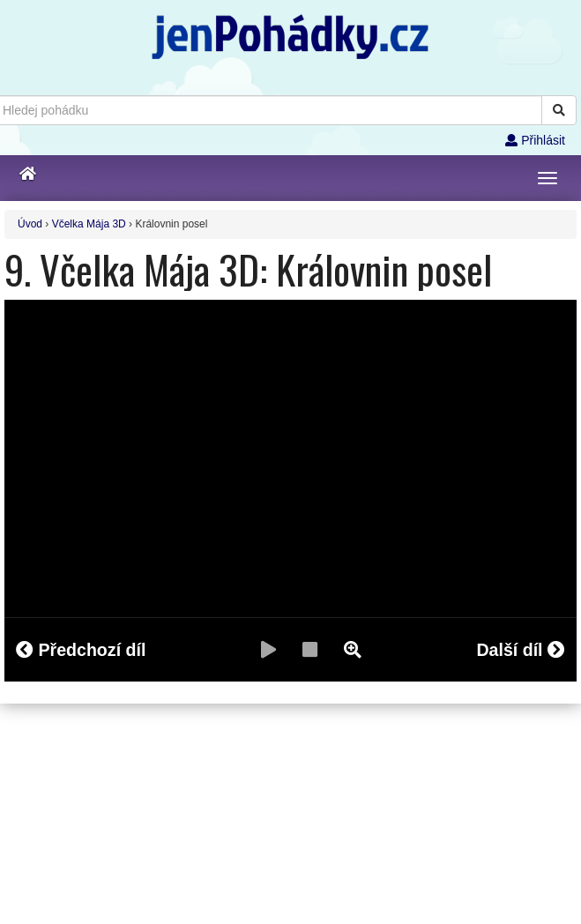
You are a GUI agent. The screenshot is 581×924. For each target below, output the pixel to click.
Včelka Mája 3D (89, 224)
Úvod (30, 224)
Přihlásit (535, 140)
